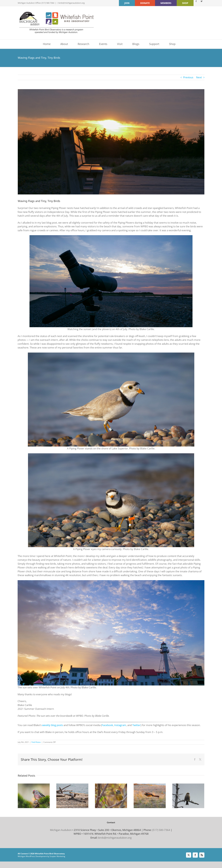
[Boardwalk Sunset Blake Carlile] (111, 142)
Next (199, 77)
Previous (188, 77)
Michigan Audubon (61, 830)
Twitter (136, 725)
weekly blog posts (53, 725)
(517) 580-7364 (161, 830)
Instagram (120, 725)
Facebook (107, 725)
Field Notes (36, 742)
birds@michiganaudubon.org (71, 3)
